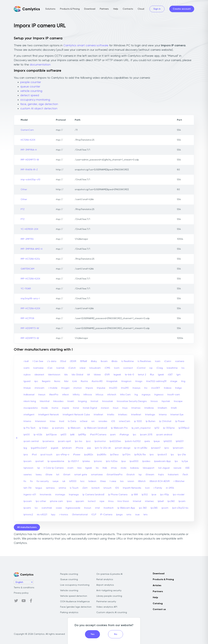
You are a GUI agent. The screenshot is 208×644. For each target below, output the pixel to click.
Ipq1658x (102, 455)
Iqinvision (28, 468)
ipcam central (31, 441)
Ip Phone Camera (118, 495)
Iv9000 (73, 481)
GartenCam (27, 130)
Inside (45, 408)
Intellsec (123, 415)
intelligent (29, 415)
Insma (55, 408)
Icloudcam (95, 368)
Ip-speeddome (56, 461)
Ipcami (27, 508)
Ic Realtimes (144, 361)
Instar (76, 408)
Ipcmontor (100, 441)
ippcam (80, 501)
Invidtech (109, 508)
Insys (125, 408)
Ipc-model (179, 495)
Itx (31, 481)
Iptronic (98, 461)
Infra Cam (125, 395)
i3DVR (73, 361)
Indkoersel (29, 395)
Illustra (84, 381)
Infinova (88, 395)
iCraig (160, 368)
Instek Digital (90, 408)
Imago (139, 381)
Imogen (65, 388)
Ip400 (27, 435)
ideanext (39, 375)
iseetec (28, 475)
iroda (123, 468)
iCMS (107, 368)
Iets (146, 515)
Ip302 (145, 495)
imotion (78, 388)
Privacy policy (21, 593)
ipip (89, 448)
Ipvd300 (134, 461)
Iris (97, 468)
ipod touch (46, 455)
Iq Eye (185, 461)
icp (151, 368)
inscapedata (31, 408)
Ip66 (72, 435)
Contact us (159, 609)
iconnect (128, 368)
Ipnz (26, 455)
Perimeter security (106, 602)
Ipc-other (41, 501)
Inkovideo (58, 401)
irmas (114, 468)
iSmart (67, 475)
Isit (58, 475)
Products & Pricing (70, 9)
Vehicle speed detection (74, 596)
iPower (77, 455)
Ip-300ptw (169, 428)
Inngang (82, 401)
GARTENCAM (27, 269)
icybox (27, 375)
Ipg (25, 448)
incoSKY (156, 388)
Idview (97, 375)
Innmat (94, 401)
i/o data (52, 361)
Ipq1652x (89, 455)
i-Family (158, 488)
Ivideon (92, 481)
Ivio (122, 481)
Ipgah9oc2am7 (39, 448)
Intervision (41, 421)
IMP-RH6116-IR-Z (29, 170)
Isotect (92, 501)
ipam (113, 435)
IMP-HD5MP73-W (30, 160)
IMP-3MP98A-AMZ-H (32, 249)
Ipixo (69, 501)
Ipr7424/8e (140, 455)
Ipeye (157, 441)
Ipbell (161, 501)
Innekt (71, 401)
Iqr (39, 468)
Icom (117, 368)
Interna (163, 415)
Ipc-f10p (165, 495)
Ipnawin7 (156, 448)
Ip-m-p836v (141, 448)
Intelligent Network (49, 415)
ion (93, 421)
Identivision (54, 375)
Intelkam (162, 408)
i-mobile (53, 388)
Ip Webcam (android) (96, 428)
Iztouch (107, 488)
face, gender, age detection (39, 104)
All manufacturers (27, 527)
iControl (141, 368)
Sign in (157, 9)
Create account (182, 9)
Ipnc (167, 448)
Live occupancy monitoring (75, 585)
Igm (179, 375)
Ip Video (44, 428)
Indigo (179, 388)
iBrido (114, 361)
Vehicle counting (69, 591)
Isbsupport (149, 468)
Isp (140, 475)
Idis (66, 375)
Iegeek (117, 375)
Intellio (111, 415)
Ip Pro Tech (29, 428)
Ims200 (113, 388)
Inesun (42, 395)
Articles (157, 585)
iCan (50, 368)
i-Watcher (179, 481)
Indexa (168, 388)
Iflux (152, 375)
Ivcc (82, 481)
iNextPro (54, 395)
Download (90, 9)
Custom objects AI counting (112, 612)
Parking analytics (69, 612)
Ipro (152, 455)
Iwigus (39, 488)
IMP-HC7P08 (27, 318)
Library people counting (109, 596)
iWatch (142, 481)
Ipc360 (171, 501)
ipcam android (164, 435)
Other (24, 190)
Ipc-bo (79, 441)
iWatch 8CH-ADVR (160, 481)
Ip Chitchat (165, 421)
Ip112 (157, 428)
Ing (136, 395)
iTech (185, 475)
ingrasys (146, 395)
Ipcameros (48, 441)
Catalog (158, 604)
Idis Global (77, 375)
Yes (93, 634)
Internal (137, 501)
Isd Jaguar (164, 468)
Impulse (101, 388)
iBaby (94, 361)
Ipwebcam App (162, 461)
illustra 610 (97, 381)
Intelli (174, 408)
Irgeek (89, 468)
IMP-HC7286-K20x (30, 259)
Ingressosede (73, 508)
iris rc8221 (42, 515)
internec (149, 501)
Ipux (124, 461)
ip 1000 (138, 421)
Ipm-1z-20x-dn (103, 448)
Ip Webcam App (126, 508)
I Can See (38, 361)
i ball (26, 361)
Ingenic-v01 (30, 495)
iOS (113, 421)
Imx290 (125, 388)
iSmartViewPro (115, 475)
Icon (147, 488)
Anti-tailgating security (109, 591)
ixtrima (62, 488)
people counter (31, 82)
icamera (180, 361)
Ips (172, 455)
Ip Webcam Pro (119, 428)
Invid (62, 421)
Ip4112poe (51, 435)
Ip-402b (38, 435)
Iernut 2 (142, 375)
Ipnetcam (178, 448)
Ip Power (180, 421)
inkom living (30, 401)
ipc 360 (143, 508)
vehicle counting (31, 91)
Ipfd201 (180, 441)
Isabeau (135, 468)
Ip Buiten (151, 421)
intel (97, 508)
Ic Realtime (128, 361)
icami (26, 368)
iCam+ (168, 361)
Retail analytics (105, 579)
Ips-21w (182, 455)
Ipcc (88, 441)
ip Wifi (135, 495)
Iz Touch (74, 488)
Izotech (96, 488)
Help (116, 9)
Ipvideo (146, 461)
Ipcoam (28, 501)
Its (25, 481)
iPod (34, 455)
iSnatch (131, 475)
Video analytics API (107, 607)
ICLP (94, 515)
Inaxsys (136, 388)
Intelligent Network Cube (76, 415)
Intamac (136, 408)
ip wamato (58, 428)
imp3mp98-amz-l (30, 299)
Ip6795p (82, 435)
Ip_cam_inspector (141, 428)
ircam (70, 468)
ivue (137, 515)
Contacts (128, 9)
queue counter (30, 87)
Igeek (161, 375)
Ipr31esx (114, 455)
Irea (79, 468)
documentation (40, 65)
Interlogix (150, 415)
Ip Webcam (74, 428)
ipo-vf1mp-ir (63, 455)
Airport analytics (105, 585)
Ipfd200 (168, 441)
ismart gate (81, 475)
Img (183, 381)
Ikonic (57, 381)
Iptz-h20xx (112, 461)
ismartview (97, 475)
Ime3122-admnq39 (156, 381)
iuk (64, 481)
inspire (66, 408)
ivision (131, 481)
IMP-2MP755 (27, 239)
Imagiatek (112, 381)
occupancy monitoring (35, 100)
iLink (75, 381)
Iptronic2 (28, 515)
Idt (89, 375)
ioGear (84, 421)
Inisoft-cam (174, 395)
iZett (85, 488)
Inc (146, 388)
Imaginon (126, 381)
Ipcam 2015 (146, 435)
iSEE (187, 468)
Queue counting (69, 579)
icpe (102, 501)
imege (174, 381)
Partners (104, 9)
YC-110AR (26, 289)
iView (103, 481)
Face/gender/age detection (76, 607)
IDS (117, 488)
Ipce (154, 495)
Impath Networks (132, 488)
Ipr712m (127, 455)
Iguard (27, 381)
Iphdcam (67, 448)
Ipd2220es (115, 441)
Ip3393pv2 (184, 428)
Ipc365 (154, 508)
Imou (111, 501)
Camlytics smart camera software (86, 46)
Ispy (53, 515)
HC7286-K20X (28, 140)
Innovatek (108, 401)
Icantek (60, 368)
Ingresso (159, 395)
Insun (116, 408)
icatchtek (47, 508)
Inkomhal (45, 401)
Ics (183, 368)
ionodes (103, 421)
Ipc (135, 435)
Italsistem (173, 475)
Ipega (119, 515)
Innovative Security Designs (132, 401)
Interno (27, 421)
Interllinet (136, 415)
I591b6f (84, 361)
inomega (60, 495)
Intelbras (149, 408)
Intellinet (98, 415)
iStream (150, 475)
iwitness (50, 488)
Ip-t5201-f (73, 461)
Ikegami (46, 381)
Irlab (105, 468)
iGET (170, 375)
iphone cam (56, 501)
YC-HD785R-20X (29, 229)
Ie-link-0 (130, 375)
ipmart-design (123, 448)
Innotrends (46, 495)
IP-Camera (106, 515)
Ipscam (28, 461)
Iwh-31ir (28, 488)
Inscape (178, 401)
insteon (105, 408)
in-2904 (170, 488)
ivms (129, 515)
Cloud (141, 9)
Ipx (176, 461)
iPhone (79, 448)
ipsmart (40, 461)
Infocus (100, 395)
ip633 (63, 435)
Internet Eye (177, 415)
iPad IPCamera (98, 435)
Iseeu (39, 475)
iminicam (39, 388)
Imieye (27, 388)
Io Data (72, 421)
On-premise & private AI (109, 574)
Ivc (36, 508)
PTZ (23, 209)
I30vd (63, 361)
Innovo (154, 401)
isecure (177, 468)
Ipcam (182, 501)
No (116, 634)
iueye (56, 481)
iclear (83, 368)
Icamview (38, 368)
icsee (59, 508)
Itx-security (43, 481)
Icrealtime (172, 368)
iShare (49, 475)
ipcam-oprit (65, 441)
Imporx (89, 388)
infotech (112, 395)
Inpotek (166, 401)
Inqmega (74, 495)
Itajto (161, 475)
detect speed (30, 95)
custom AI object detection (39, 109)
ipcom (165, 508)
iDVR (107, 375)
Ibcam (104, 361)
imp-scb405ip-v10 (30, 180)
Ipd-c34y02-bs (180, 508)
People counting (69, 574)
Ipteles (86, 461)
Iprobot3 (162, 455)
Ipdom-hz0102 (133, 441)
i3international (80, 515)
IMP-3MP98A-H (29, 150)
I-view (113, 481)
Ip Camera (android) (93, 495)
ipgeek (55, 448)
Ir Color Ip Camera (54, 468)
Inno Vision (123, 501)
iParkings (124, 435)
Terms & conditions (24, 588)
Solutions (50, 9)
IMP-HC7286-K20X (30, 279)
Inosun (88, 508)
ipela (147, 441)
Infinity (76, 395)
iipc (36, 381)
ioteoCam (125, 421)
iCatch (72, 368)
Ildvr (66, 381)
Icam (158, 361)
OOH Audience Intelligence (75, 602)
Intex (53, 421)
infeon (66, 395)
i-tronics (64, 515)
